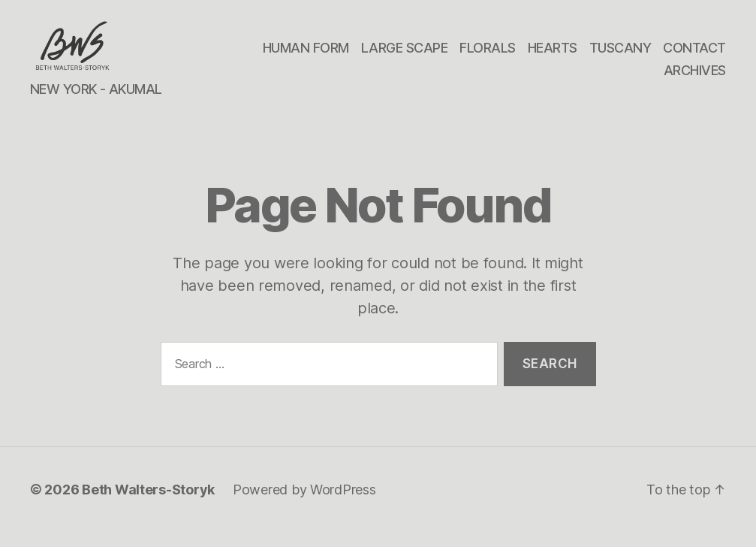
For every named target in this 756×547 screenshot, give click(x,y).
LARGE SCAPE (479, 55)
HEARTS (627, 55)
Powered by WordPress (304, 505)
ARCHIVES (695, 78)
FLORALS (563, 55)
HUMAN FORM (380, 55)
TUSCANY (695, 55)
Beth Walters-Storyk (148, 505)
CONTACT (620, 78)
